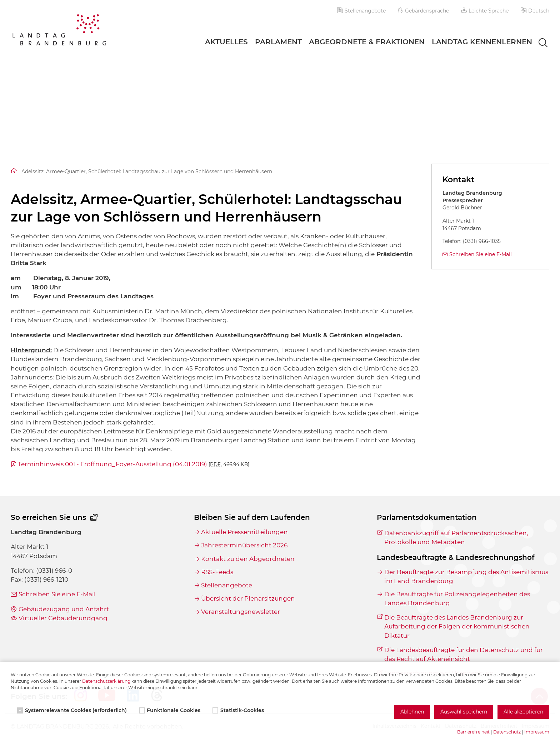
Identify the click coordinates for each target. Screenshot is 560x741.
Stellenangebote (361, 11)
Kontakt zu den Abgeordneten (248, 559)
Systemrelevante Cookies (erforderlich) (73, 710)
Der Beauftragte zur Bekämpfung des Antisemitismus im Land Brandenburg (466, 576)
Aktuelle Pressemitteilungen (244, 532)
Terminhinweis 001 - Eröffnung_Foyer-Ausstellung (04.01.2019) (134, 464)
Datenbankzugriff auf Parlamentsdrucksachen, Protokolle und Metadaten (456, 538)
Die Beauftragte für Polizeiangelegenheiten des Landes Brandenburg (457, 599)
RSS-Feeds (217, 572)
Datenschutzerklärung (106, 681)
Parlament (278, 42)
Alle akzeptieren (523, 712)
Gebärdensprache (424, 11)
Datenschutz (507, 732)
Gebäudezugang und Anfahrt (64, 609)
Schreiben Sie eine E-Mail (481, 254)
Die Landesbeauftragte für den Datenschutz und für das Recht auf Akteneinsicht (464, 654)
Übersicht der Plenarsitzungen (248, 598)
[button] (535, 11)
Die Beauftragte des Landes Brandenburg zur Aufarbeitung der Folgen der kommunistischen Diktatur (457, 626)
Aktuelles (226, 42)
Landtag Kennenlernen (482, 42)
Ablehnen (412, 712)
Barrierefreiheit (473, 732)
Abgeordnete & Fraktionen (367, 42)
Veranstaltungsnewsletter (241, 612)
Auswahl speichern (464, 712)
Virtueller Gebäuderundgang (63, 618)
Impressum (537, 732)
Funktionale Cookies (170, 710)
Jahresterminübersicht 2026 (244, 545)
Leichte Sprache (485, 11)
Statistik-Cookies (239, 710)
